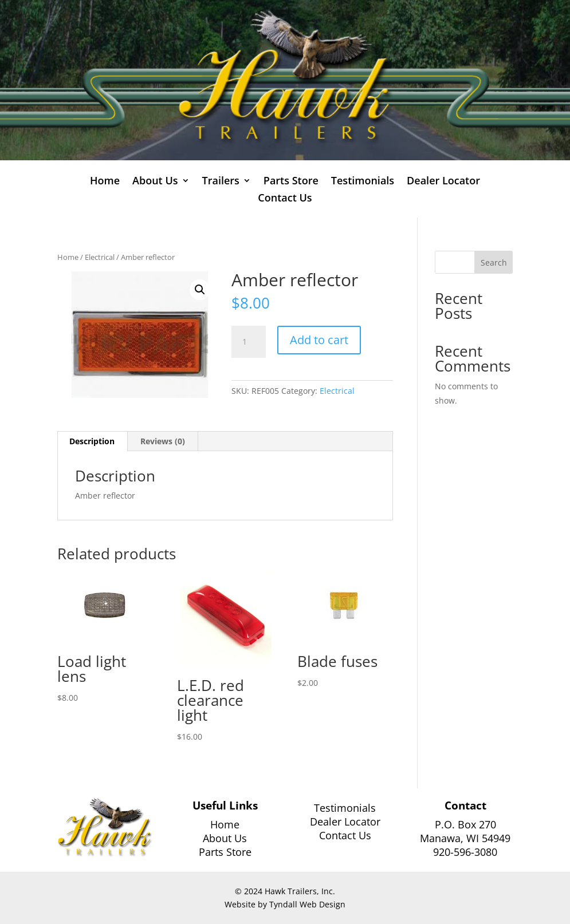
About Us (155, 182)
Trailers (221, 182)
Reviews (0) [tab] (163, 441)
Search (494, 262)
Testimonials (363, 182)
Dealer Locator (443, 182)
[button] (200, 290)
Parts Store (291, 182)
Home (105, 182)
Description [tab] (92, 441)
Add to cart (319, 340)
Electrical (100, 257)
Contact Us (285, 199)
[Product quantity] (249, 342)
